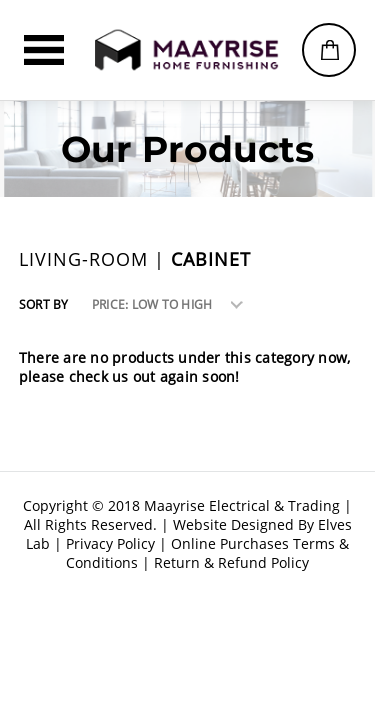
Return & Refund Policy (231, 562)
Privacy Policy (110, 543)
